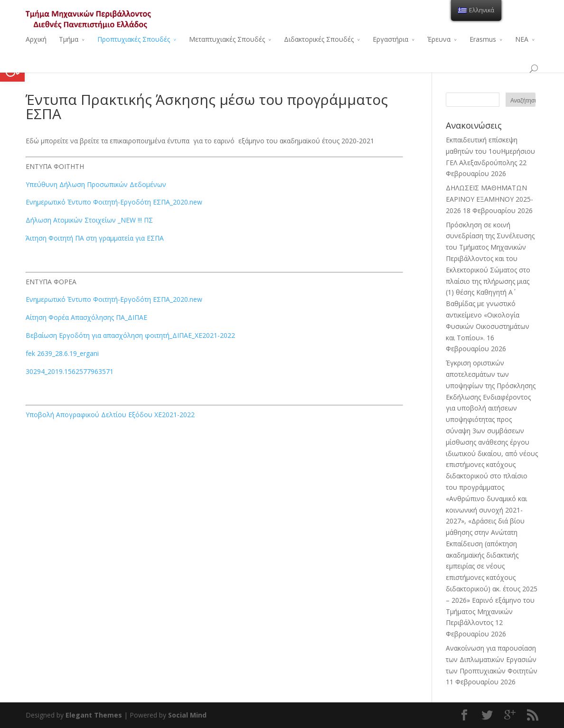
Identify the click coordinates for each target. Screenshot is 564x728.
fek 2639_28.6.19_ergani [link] (62, 353)
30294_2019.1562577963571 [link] (70, 371)
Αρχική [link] (36, 39)
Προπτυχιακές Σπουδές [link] (134, 39)
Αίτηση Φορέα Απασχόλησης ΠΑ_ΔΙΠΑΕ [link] (86, 317)
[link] (12, 69)
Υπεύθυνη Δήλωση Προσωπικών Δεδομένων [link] (96, 184)
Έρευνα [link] (439, 39)
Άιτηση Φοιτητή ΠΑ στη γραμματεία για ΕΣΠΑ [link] (95, 238)
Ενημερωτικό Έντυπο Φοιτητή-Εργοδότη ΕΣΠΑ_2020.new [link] (114, 202)
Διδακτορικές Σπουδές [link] (319, 39)
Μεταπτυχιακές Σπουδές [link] (227, 39)
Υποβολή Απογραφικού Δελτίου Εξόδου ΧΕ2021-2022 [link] (110, 415)
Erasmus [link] (483, 39)
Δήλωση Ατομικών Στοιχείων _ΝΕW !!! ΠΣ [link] (89, 220)
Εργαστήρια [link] (390, 39)
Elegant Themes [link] (94, 715)
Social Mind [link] (187, 715)
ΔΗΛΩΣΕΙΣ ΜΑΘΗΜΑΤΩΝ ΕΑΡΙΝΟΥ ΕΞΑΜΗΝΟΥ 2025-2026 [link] (489, 199)
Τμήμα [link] (69, 39)
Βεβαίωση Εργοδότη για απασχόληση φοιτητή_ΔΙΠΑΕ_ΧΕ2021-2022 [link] (130, 335)
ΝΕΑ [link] (522, 39)
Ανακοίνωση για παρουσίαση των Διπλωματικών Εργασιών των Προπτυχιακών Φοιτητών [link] (492, 659)
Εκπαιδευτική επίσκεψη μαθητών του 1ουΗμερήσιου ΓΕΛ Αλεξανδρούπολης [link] (490, 151)
